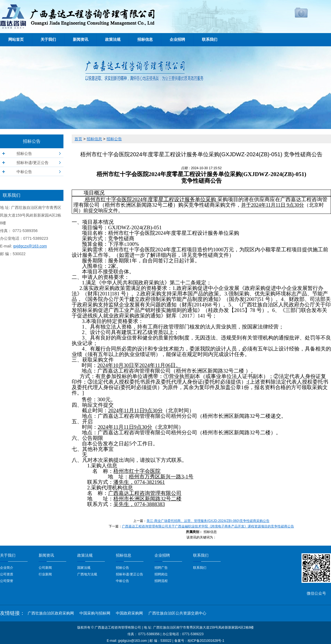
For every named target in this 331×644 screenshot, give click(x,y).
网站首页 (16, 40)
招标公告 (24, 153)
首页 (78, 139)
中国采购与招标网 (95, 613)
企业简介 (7, 568)
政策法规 (113, 40)
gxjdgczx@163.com (30, 246)
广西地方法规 (87, 574)
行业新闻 (45, 574)
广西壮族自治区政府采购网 (51, 613)
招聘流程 (161, 581)
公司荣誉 (7, 581)
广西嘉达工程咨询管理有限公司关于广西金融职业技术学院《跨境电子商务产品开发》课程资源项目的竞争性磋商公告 (208, 526)
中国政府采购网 (129, 613)
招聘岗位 (161, 574)
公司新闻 (45, 568)
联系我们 (210, 40)
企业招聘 (177, 40)
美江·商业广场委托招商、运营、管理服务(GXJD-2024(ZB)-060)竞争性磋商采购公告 (208, 521)
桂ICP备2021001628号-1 (206, 641)
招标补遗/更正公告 (33, 163)
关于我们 (48, 40)
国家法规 (84, 568)
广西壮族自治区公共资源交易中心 (177, 613)
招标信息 (145, 40)
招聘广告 (161, 568)
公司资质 (7, 574)
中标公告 (24, 172)
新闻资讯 (81, 40)
